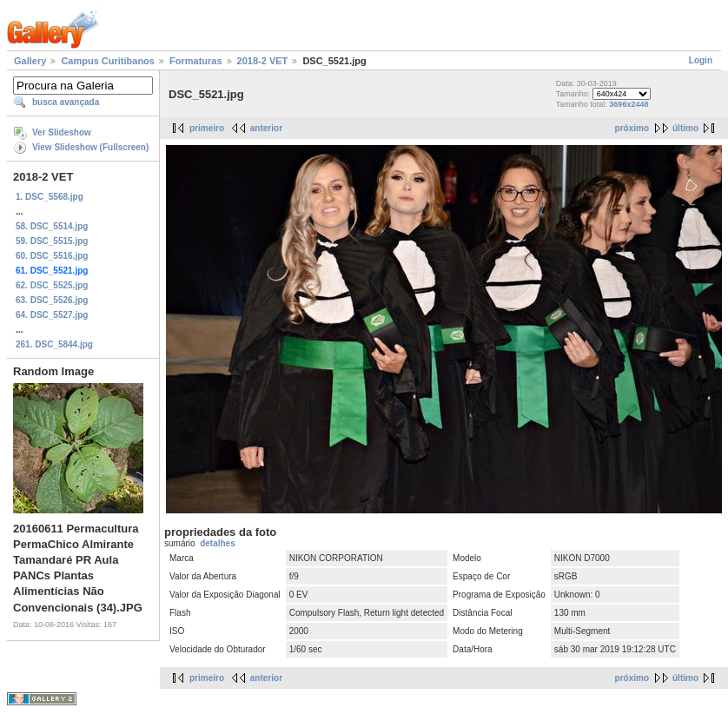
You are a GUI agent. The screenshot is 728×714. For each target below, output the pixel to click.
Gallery (30, 61)
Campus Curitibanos (108, 61)
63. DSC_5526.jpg (52, 300)
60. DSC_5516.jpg (52, 256)
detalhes (218, 543)
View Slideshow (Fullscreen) (90, 147)
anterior (266, 128)
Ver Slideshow (62, 132)
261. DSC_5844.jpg (54, 344)
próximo (632, 128)
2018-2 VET (263, 61)
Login (701, 60)
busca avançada (66, 102)
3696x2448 (629, 104)
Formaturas (196, 61)
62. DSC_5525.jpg (52, 285)
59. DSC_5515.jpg (52, 241)
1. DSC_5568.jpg (50, 197)
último (685, 128)
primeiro (207, 128)
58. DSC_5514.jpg (52, 226)
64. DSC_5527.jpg (52, 315)
